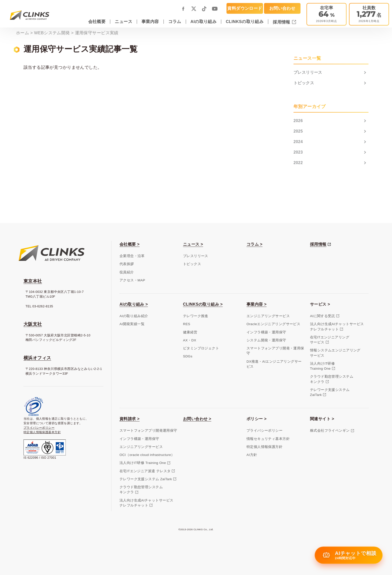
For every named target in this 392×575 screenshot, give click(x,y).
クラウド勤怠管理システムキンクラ (332, 379)
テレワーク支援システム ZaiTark (146, 479)
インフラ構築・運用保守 (266, 332)
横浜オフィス (37, 358)
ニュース (123, 22)
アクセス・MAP (132, 280)
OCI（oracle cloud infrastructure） (147, 455)
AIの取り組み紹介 (134, 316)
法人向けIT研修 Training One (143, 463)
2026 (298, 121)
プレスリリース (308, 72)
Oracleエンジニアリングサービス (273, 324)
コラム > (254, 244)
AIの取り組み (203, 22)
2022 (298, 163)
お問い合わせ (282, 8)
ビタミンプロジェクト (201, 348)
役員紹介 (127, 272)
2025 (298, 131)
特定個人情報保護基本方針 (42, 432)
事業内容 (150, 22)
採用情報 (282, 22)
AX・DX (190, 340)
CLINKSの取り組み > (203, 304)
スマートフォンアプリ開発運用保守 (148, 431)
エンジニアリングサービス (268, 316)
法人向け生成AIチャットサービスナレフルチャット (337, 327)
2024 (298, 142)
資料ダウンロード (245, 8)
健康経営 (190, 332)
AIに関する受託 (322, 316)
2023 (298, 152)
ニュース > (193, 244)
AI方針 (252, 455)
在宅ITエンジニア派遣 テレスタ (145, 471)
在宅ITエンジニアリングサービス (330, 340)
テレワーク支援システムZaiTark (330, 392)
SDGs (188, 356)
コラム (175, 22)
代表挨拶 (127, 264)
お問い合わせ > (197, 419)
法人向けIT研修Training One (322, 366)
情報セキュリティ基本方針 (268, 439)
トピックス (304, 83)
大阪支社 (33, 324)
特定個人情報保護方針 (264, 447)
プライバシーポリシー (39, 428)
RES (187, 324)
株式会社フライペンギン (330, 431)
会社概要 (97, 22)
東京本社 (33, 281)
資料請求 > (129, 419)
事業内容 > (256, 304)
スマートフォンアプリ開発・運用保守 (275, 351)
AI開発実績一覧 (132, 324)
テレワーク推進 (196, 316)
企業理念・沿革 (132, 256)
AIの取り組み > (134, 304)
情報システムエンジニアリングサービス (335, 353)
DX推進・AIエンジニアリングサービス (274, 364)
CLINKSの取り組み (245, 22)
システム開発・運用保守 (266, 340)
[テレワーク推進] (326, 14)
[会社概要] (369, 14)
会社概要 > (129, 244)
